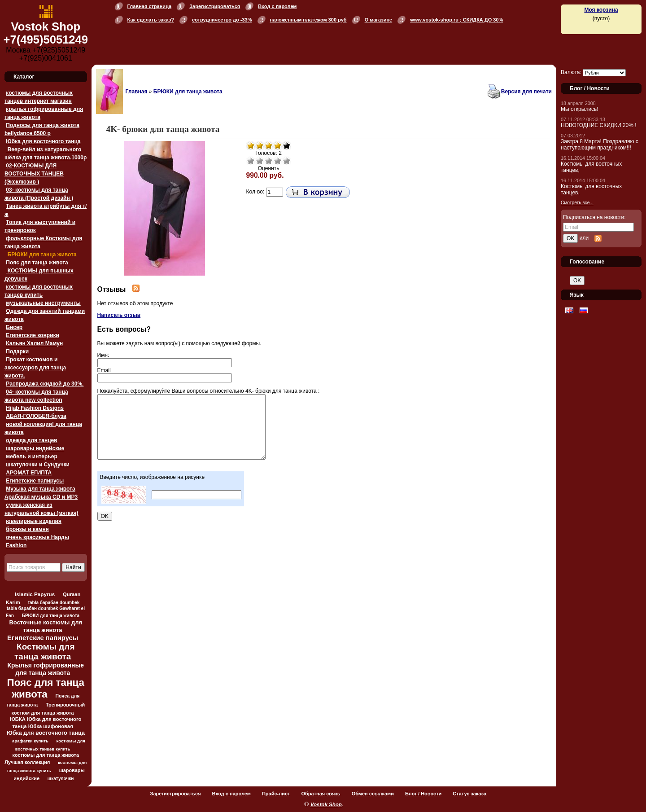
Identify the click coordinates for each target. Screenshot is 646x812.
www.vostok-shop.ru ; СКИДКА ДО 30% (456, 20)
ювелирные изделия (34, 521)
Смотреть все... (577, 203)
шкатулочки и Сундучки (38, 465)
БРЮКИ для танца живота (41, 255)
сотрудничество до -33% (222, 20)
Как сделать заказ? (151, 20)
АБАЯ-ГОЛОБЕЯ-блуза (36, 416)
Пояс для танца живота (37, 263)
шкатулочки (61, 779)
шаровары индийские (35, 448)
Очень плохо (251, 161)
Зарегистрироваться (215, 6)
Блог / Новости (423, 794)
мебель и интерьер (31, 456)
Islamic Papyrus (35, 594)
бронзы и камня (27, 529)
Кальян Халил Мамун (34, 343)
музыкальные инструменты (43, 303)
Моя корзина (601, 10)
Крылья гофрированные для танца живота (46, 669)
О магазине (379, 20)
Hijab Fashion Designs (35, 408)
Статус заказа (469, 794)
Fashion (16, 545)
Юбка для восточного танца (43, 141)
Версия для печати (526, 92)
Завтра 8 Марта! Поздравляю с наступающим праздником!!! (600, 145)
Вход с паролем (277, 6)
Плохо (260, 161)
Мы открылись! (580, 109)
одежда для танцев (31, 440)
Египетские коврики (33, 335)
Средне (269, 161)
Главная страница (150, 6)
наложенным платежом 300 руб (308, 20)
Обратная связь (321, 794)
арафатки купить (30, 741)
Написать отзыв (119, 315)
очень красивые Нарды (37, 537)
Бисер (14, 327)
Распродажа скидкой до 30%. (45, 384)
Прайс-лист (276, 794)
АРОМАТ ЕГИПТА (29, 473)
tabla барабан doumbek (54, 603)
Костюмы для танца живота (45, 652)
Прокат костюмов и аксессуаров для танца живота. (35, 368)
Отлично (287, 161)
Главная (137, 92)
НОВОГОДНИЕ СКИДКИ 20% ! (599, 125)
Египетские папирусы (35, 481)
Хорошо (278, 161)
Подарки (17, 351)
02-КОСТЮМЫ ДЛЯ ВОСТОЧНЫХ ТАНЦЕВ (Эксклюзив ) (34, 174)
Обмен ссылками (373, 794)
